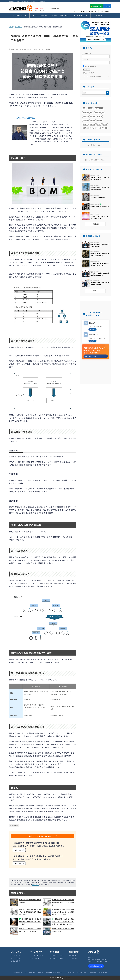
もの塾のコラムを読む (57, 956)
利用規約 (32, 973)
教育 (103, 112)
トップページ (16, 956)
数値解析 (85, 116)
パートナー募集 (82, 973)
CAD (84, 109)
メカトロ (90, 109)
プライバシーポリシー (20, 973)
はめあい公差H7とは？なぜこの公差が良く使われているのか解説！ (63, 902)
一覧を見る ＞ (95, 224)
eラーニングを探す (37, 956)
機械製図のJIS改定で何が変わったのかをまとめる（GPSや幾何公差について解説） (63, 912)
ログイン (107, 6)
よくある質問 (16, 961)
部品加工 (85, 128)
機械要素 (100, 120)
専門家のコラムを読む (57, 958)
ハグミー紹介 (73, 958)
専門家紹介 (72, 956)
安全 (91, 112)
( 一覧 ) (40, 15)
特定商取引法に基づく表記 (54, 973)
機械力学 (100, 116)
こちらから (35, 885)
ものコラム (18, 27)
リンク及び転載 (70, 973)
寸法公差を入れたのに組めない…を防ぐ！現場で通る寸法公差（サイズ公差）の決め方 (63, 922)
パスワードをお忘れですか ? (92, 77)
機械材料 (85, 120)
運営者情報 (93, 973)
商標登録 (40, 973)
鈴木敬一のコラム (95, 128)
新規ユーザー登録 (88, 73)
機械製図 (48, 49)
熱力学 (99, 124)
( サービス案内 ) (60, 15)
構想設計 (92, 116)
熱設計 (105, 124)
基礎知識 (85, 112)
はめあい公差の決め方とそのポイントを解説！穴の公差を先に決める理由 (30, 912)
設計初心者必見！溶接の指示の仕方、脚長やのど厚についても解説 (30, 922)
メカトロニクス (99, 109)
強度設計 (97, 112)
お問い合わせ (105, 11)
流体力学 (85, 124)
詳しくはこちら (19, 850)
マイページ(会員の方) (89, 11)
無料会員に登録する (96, 966)
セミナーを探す (35, 958)
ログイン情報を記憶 (89, 66)
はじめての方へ (16, 958)
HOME (11, 27)
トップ (76, 11)
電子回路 (105, 128)
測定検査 (92, 124)
